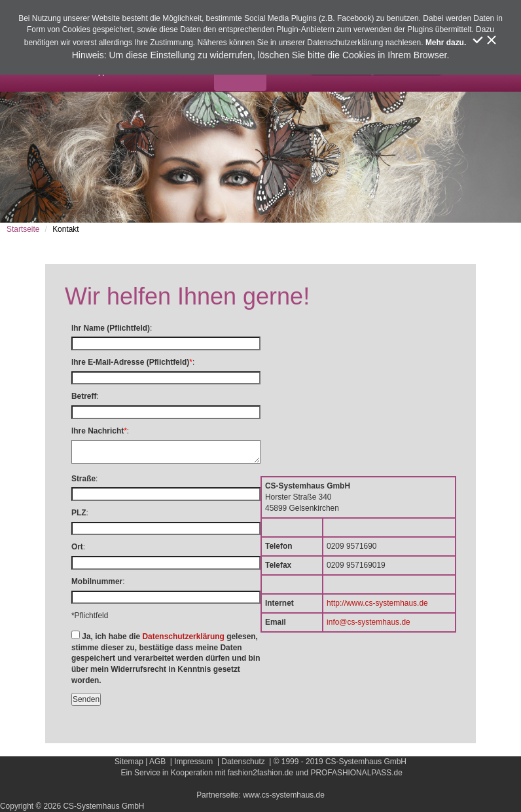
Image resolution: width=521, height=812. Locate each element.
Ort (77, 547)
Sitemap (129, 762)
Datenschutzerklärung (183, 637)
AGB (157, 762)
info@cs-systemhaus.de (368, 622)
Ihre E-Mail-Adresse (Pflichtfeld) (130, 362)
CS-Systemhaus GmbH (366, 762)
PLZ (79, 513)
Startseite (23, 229)
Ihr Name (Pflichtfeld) (111, 328)
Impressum (193, 762)
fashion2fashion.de (260, 773)
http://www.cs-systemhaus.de (377, 603)
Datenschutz (243, 762)
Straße (83, 479)
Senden (86, 699)
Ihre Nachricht (98, 431)
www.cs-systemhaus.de (284, 795)
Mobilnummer (97, 581)
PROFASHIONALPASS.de (356, 773)
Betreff (84, 396)
